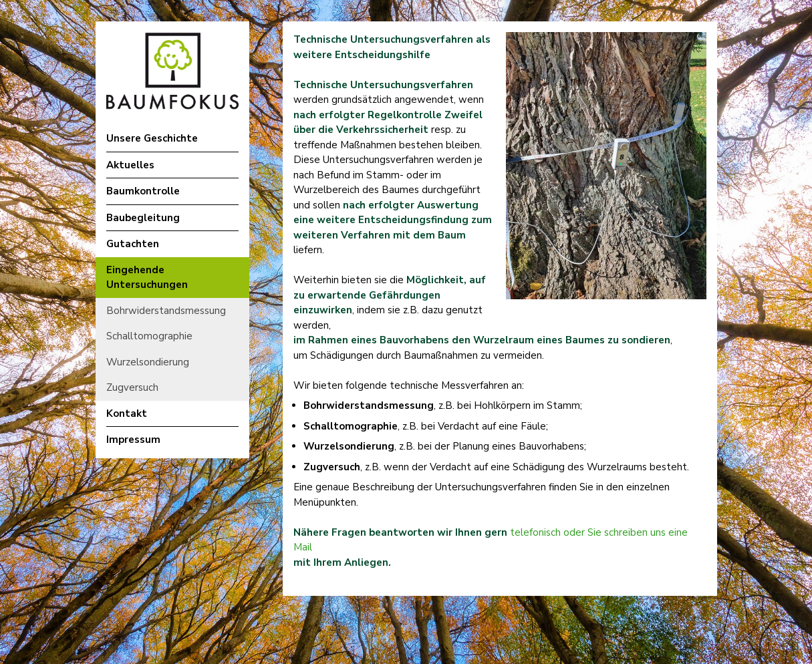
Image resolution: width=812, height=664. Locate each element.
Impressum (133, 440)
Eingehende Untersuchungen (147, 278)
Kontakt (127, 413)
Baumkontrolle (143, 191)
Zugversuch (132, 387)
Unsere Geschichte (152, 138)
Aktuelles (130, 165)
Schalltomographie (149, 336)
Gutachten (133, 244)
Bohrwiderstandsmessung (166, 311)
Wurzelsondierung (148, 362)
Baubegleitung (143, 218)
